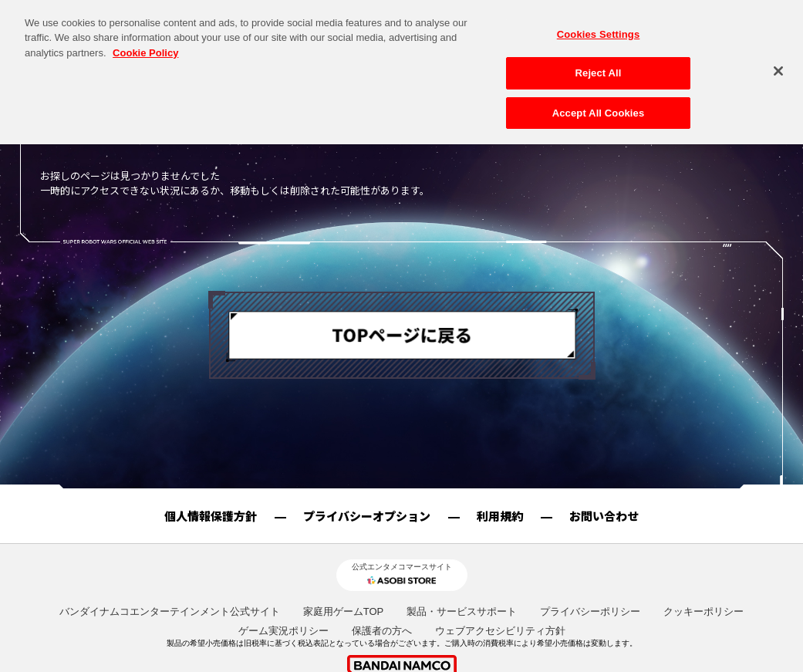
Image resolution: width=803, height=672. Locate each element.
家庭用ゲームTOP (344, 611)
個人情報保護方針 (211, 516)
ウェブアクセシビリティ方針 (500, 631)
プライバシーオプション (367, 516)
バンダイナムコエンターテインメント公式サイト (170, 611)
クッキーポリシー (703, 611)
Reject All (599, 59)
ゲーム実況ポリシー (283, 631)
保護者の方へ (382, 631)
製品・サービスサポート (462, 611)
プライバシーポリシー (590, 611)
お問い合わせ (604, 516)
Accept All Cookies (599, 99)
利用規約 (500, 516)
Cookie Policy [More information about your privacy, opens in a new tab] (145, 39)
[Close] (778, 57)
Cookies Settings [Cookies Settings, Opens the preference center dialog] (599, 20)
